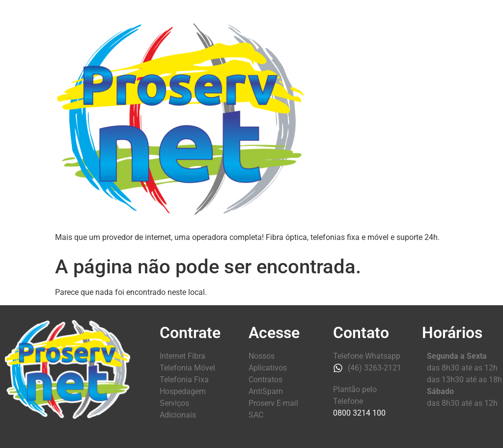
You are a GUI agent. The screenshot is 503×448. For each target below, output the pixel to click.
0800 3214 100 (359, 413)
